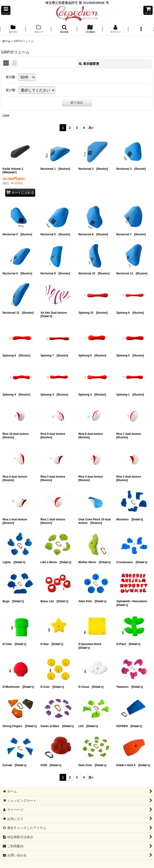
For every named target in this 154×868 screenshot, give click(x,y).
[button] (6, 10)
